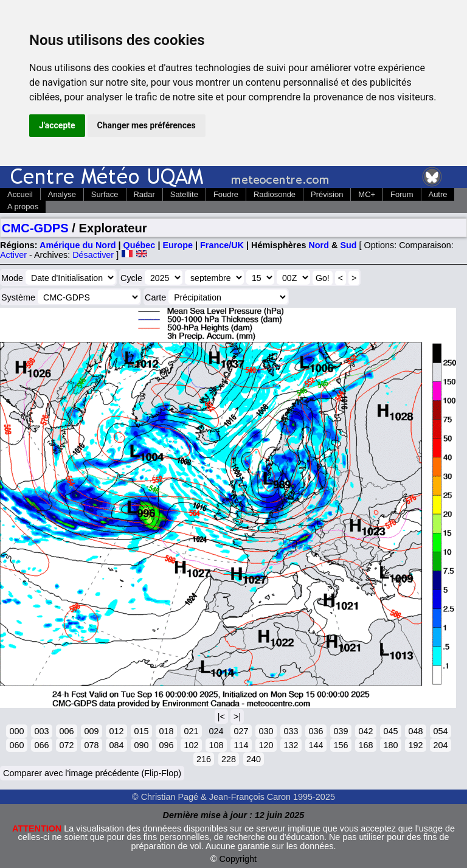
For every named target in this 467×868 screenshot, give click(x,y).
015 (141, 731)
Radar (144, 194)
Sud (348, 245)
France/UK (222, 245)
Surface (105, 194)
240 (254, 759)
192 (415, 745)
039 (341, 731)
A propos (23, 207)
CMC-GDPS (35, 228)
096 (166, 745)
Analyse (62, 194)
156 (341, 745)
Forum (402, 194)
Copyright (238, 859)
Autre (438, 194)
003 (41, 731)
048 (415, 731)
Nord (319, 245)
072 (66, 745)
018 (166, 731)
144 (316, 745)
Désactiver (93, 255)
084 (116, 745)
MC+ (367, 194)
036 (316, 731)
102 (191, 745)
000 (16, 731)
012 (116, 731)
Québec (140, 245)
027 (241, 731)
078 (91, 745)
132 (291, 745)
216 (204, 759)
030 (266, 731)
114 (241, 745)
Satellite (184, 194)
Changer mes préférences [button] (147, 125)
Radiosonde (275, 194)
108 (216, 745)
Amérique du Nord (78, 245)
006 (66, 731)
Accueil (20, 194)
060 (16, 745)
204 (440, 745)
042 (365, 731)
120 (266, 745)
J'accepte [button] (57, 125)
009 (91, 731)
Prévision (327, 194)
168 (365, 745)
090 (141, 745)
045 (390, 731)
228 (229, 759)
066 (41, 745)
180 (390, 745)
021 (191, 731)
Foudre (226, 194)
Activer (13, 255)
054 (440, 731)
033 (291, 731)
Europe (178, 245)
